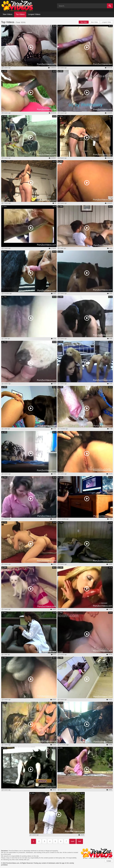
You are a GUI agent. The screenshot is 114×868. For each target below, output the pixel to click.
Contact (109, 861)
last (80, 841)
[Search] (110, 6)
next (72, 841)
